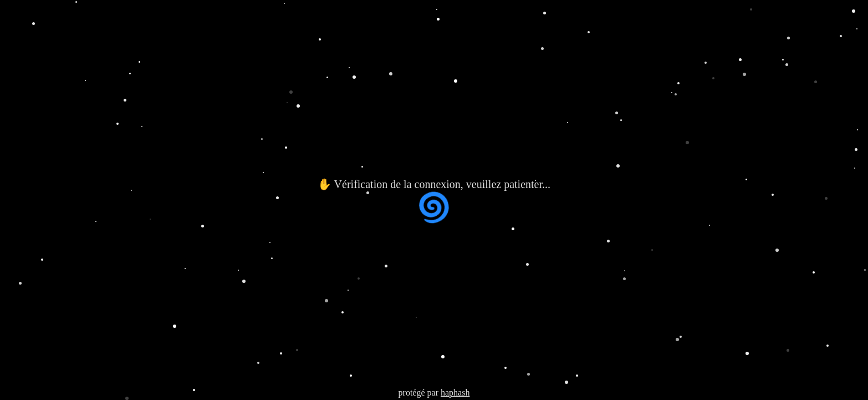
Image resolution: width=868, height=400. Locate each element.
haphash (455, 393)
